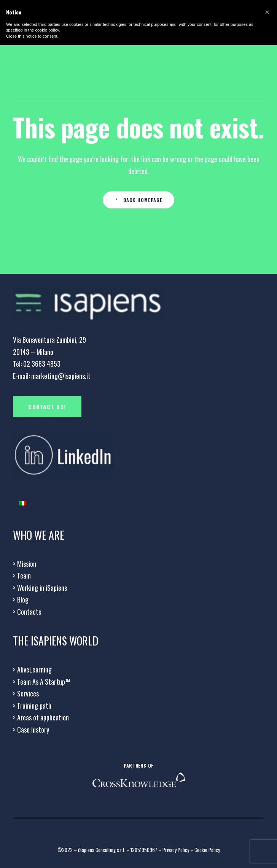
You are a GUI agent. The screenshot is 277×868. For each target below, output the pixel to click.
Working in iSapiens (40, 588)
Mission (25, 564)
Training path (32, 706)
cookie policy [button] (47, 30)
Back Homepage (139, 200)
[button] (267, 12)
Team (22, 575)
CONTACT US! (47, 407)
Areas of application (41, 717)
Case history (31, 730)
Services (26, 693)
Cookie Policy (207, 850)
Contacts (27, 612)
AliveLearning (32, 669)
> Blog (21, 599)
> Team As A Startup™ (41, 682)
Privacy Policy (176, 850)
